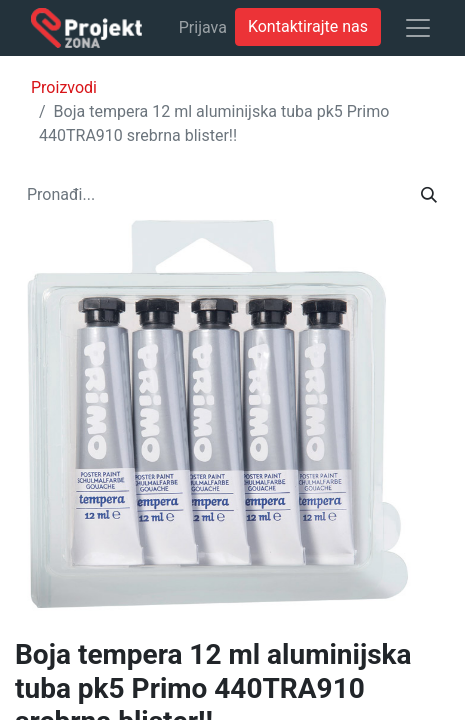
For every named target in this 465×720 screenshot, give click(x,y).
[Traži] (429, 195)
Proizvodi (64, 87)
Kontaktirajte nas (308, 26)
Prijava (203, 27)
